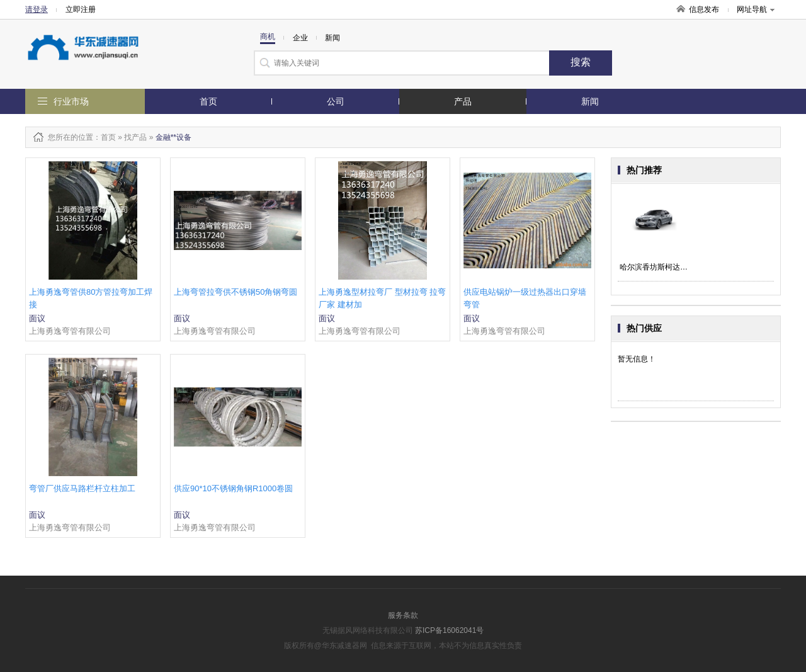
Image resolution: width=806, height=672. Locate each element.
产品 (463, 101)
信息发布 (704, 9)
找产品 (135, 137)
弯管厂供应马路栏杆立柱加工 (82, 488)
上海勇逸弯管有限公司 (70, 331)
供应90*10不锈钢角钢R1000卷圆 (233, 488)
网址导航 (756, 9)
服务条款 (403, 615)
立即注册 (81, 9)
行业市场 (71, 101)
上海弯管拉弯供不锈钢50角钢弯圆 (236, 292)
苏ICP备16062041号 (449, 630)
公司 (336, 101)
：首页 (105, 137)
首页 (208, 101)
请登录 (37, 9)
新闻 (590, 101)
